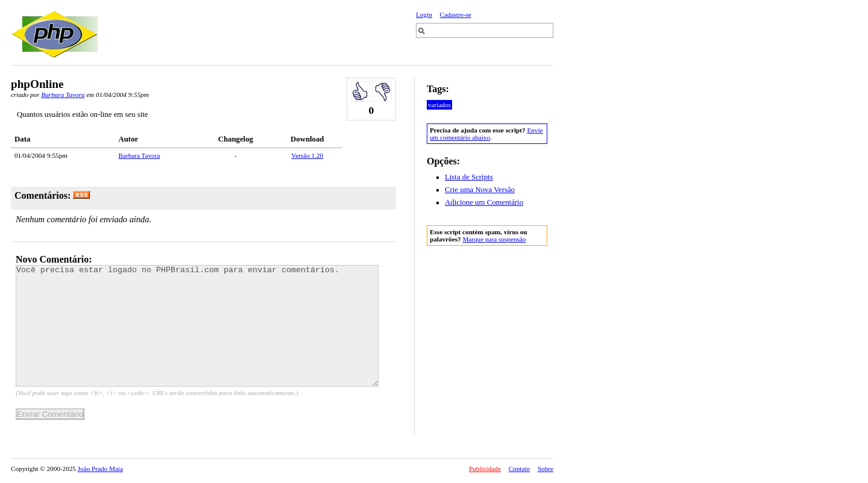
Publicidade (485, 469)
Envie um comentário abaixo (486, 134)
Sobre (546, 469)
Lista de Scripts (469, 177)
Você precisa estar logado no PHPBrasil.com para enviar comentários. (197, 326)
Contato (519, 469)
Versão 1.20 (307, 155)
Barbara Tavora (63, 95)
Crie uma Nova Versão (480, 190)
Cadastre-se (456, 14)
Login (424, 14)
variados (439, 105)
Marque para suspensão (494, 239)
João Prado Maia (100, 469)
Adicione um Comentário (484, 202)
